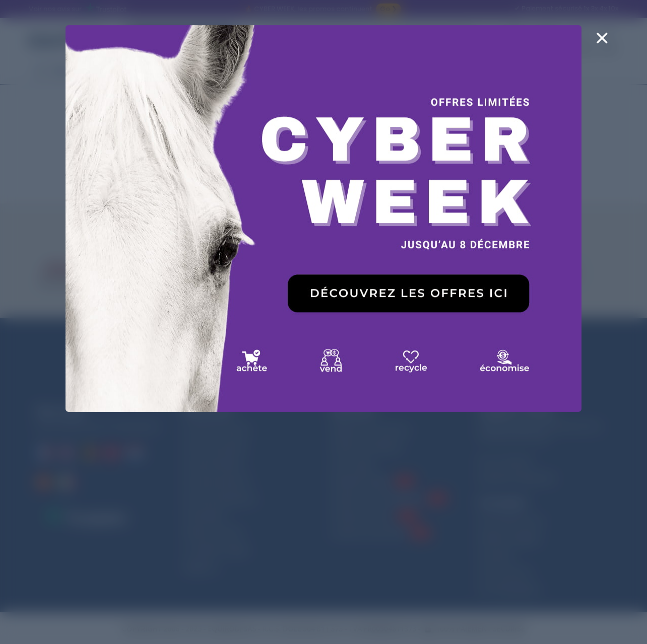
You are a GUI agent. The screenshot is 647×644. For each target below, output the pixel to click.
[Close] (602, 44)
